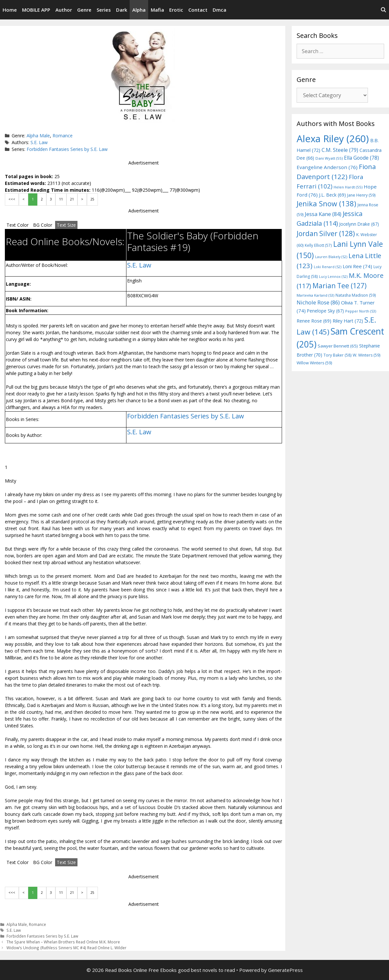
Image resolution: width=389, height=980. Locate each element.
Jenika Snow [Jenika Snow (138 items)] (326, 204)
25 (92, 199)
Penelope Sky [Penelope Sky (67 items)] (325, 311)
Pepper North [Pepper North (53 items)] (361, 311)
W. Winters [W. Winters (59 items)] (366, 355)
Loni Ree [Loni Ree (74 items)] (357, 266)
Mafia (157, 10)
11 (61, 199)
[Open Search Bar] (383, 10)
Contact (198, 10)
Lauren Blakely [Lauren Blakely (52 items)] (331, 257)
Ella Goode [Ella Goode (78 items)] (361, 158)
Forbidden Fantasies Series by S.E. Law (67, 149)
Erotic (176, 10)
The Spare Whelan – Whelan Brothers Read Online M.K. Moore (63, 942)
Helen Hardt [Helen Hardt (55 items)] (348, 187)
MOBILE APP (36, 10)
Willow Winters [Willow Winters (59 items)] (314, 363)
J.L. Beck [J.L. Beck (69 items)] (332, 195)
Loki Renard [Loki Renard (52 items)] (328, 267)
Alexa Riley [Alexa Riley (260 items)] (333, 139)
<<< (12, 199)
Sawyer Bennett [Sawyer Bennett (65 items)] (338, 346)
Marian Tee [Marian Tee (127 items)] (340, 285)
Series (104, 10)
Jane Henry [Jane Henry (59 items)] (361, 195)
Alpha (139, 10)
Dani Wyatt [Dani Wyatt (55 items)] (329, 158)
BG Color (43, 225)
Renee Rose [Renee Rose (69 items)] (314, 321)
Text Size (66, 225)
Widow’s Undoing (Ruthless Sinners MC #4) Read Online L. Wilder (66, 948)
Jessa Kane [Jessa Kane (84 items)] (323, 214)
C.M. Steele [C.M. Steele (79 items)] (340, 150)
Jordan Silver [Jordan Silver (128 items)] (326, 233)
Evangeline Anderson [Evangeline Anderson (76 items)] (327, 167)
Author (64, 10)
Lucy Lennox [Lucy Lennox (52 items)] (333, 277)
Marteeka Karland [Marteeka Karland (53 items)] (315, 295)
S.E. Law (39, 142)
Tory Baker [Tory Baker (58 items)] (337, 355)
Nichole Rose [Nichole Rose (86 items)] (318, 302)
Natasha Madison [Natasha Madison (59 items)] (356, 295)
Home (10, 10)
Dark (122, 10)
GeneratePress (285, 970)
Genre (84, 10)
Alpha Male (38, 136)
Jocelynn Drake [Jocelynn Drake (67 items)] (359, 224)
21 (72, 199)
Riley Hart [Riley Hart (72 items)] (348, 321)
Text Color (18, 225)
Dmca (219, 10)
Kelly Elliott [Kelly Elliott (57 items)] (318, 245)
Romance (63, 136)
